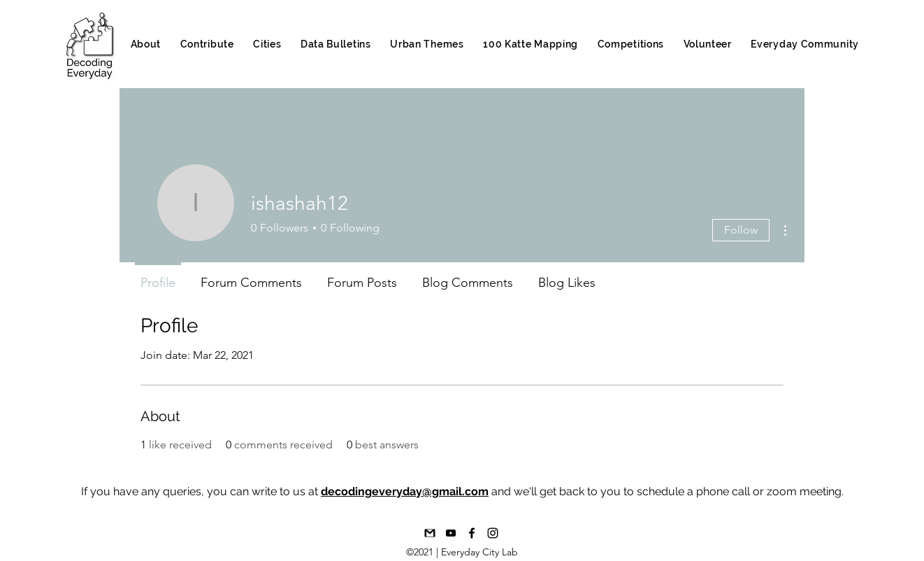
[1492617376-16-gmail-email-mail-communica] (430, 533)
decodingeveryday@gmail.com (405, 491)
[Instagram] (493, 533)
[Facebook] (472, 533)
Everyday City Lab (479, 552)
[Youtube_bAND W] (451, 533)
